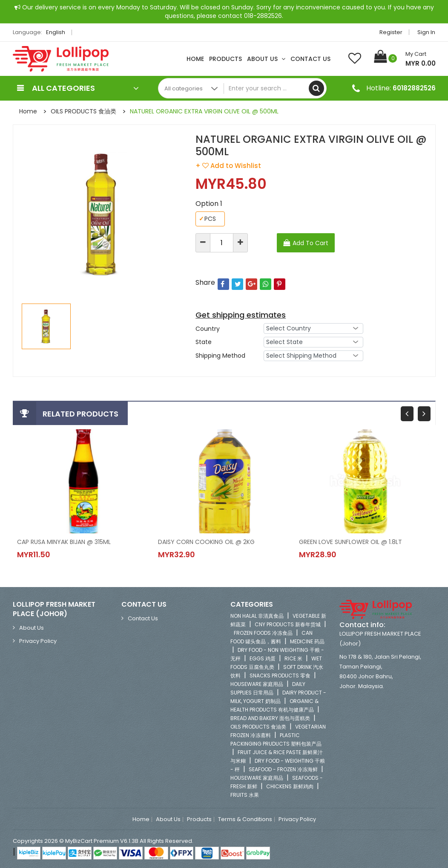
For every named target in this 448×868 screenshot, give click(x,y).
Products (225, 59)
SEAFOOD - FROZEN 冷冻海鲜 (283, 769)
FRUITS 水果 (245, 795)
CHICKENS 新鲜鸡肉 (290, 786)
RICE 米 (293, 658)
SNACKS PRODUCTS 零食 (280, 676)
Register (391, 32)
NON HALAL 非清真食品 (257, 616)
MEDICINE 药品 (307, 641)
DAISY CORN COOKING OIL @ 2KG (206, 542)
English (58, 32)
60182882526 (414, 88)
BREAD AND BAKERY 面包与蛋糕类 (270, 718)
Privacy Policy (38, 641)
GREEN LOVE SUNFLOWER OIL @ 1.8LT (350, 542)
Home (195, 59)
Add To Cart (310, 243)
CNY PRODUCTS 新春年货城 (288, 624)
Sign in (427, 32)
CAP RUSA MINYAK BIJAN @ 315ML (64, 542)
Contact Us (310, 59)
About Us (266, 59)
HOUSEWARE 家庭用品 (257, 684)
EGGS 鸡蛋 (263, 658)
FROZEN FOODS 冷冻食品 (263, 633)
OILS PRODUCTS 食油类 (83, 111)
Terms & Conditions (245, 819)
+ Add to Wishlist (228, 166)
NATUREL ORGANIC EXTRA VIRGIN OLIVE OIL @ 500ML (204, 111)
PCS (207, 219)
